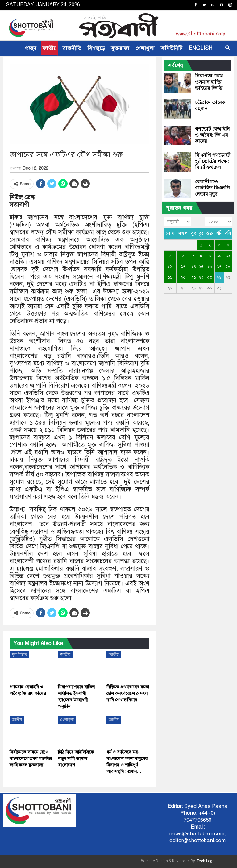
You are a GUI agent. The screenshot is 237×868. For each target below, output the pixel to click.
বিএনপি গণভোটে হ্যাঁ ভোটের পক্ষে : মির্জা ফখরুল (213, 161)
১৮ (228, 267)
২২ (201, 277)
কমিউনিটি (172, 48)
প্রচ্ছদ (31, 48)
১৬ (210, 267)
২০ (183, 277)
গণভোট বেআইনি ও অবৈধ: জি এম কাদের (212, 135)
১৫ (201, 267)
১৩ (183, 267)
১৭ (219, 267)
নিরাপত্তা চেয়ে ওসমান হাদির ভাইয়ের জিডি (209, 82)
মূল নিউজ (19, 654)
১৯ (170, 277)
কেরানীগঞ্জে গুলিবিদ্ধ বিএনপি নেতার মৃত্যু (212, 188)
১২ (170, 267)
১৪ (194, 267)
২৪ (219, 277)
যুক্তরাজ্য (120, 48)
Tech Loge (206, 861)
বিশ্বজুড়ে (96, 48)
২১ (194, 277)
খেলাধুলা (145, 48)
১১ (228, 256)
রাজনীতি (72, 48)
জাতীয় (50, 48)
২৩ (210, 277)
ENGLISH (200, 48)
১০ (219, 256)
